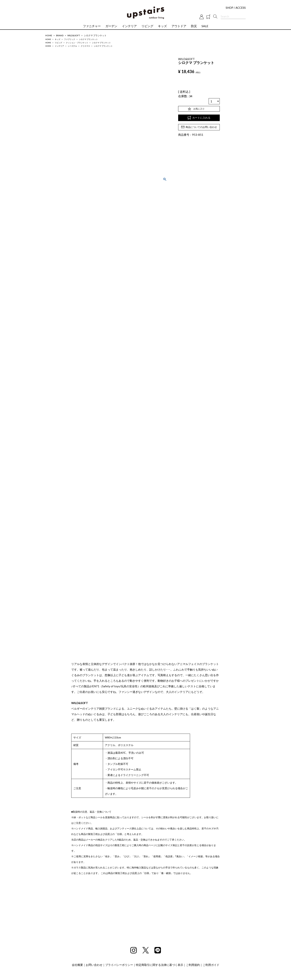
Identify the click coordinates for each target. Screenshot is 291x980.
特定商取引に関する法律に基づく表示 (160, 965)
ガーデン (111, 26)
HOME (49, 35)
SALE (205, 26)
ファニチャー (92, 26)
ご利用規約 (193, 965)
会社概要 (77, 965)
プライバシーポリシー (119, 965)
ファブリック (70, 39)
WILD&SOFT (74, 35)
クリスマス (85, 46)
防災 (194, 26)
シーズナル (72, 46)
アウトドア (179, 26)
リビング (147, 26)
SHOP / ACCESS (236, 8)
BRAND (60, 35)
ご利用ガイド (211, 965)
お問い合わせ (94, 965)
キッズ (162, 26)
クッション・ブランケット (77, 43)
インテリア (129, 26)
